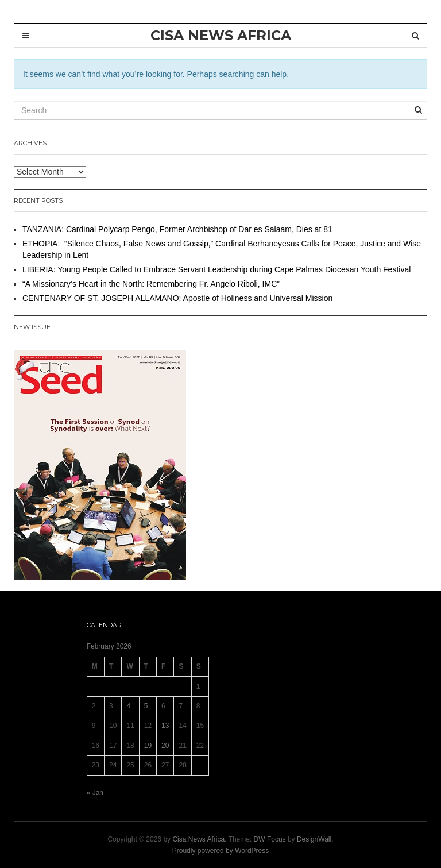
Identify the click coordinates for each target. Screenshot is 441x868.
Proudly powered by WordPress (221, 851)
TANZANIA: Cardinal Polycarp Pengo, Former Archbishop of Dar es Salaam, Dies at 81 (177, 229)
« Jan (95, 793)
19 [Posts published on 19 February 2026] (148, 746)
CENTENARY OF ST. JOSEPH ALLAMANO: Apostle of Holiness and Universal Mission (177, 298)
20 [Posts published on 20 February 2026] (165, 746)
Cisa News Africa (198, 839)
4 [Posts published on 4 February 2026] (128, 706)
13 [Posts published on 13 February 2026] (165, 726)
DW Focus (270, 839)
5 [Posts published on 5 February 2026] (146, 706)
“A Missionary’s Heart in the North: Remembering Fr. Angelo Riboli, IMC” (151, 284)
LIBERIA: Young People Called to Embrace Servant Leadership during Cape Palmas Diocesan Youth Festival (216, 269)
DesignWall (314, 839)
